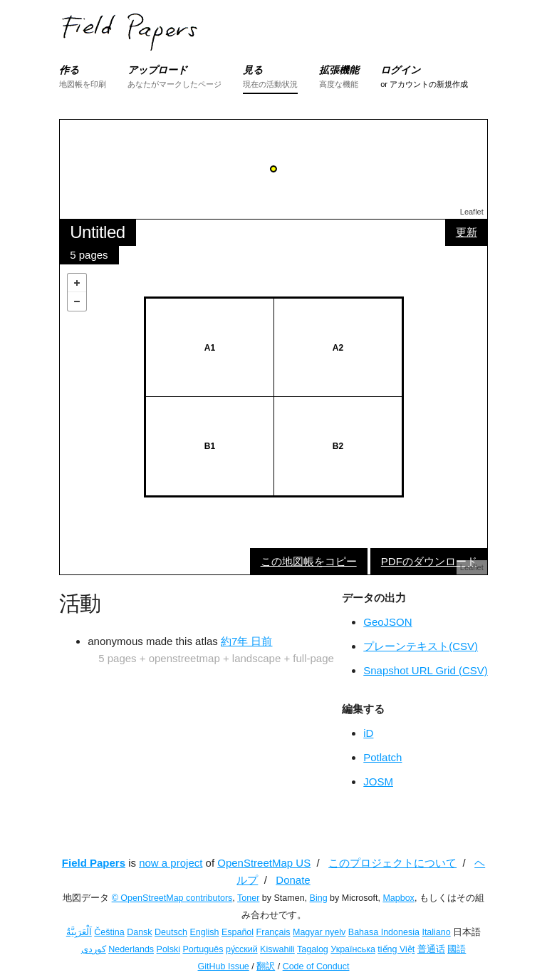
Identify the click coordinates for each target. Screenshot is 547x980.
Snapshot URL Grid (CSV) (426, 670)
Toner (248, 898)
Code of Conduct (316, 966)
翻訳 (266, 966)
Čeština (109, 932)
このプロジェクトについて (392, 863)
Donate (293, 880)
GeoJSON (387, 622)
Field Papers (94, 863)
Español (238, 932)
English (204, 932)
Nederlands (131, 949)
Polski (168, 949)
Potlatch (382, 757)
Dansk (139, 932)
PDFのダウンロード (429, 561)
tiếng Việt (396, 949)
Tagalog (313, 949)
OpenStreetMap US (264, 863)
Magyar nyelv (319, 932)
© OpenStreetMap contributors (172, 898)
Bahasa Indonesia (384, 932)
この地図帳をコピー (309, 561)
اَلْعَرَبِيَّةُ (79, 932)
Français (273, 932)
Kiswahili (277, 949)
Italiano (436, 932)
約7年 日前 (247, 641)
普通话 (431, 949)
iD (368, 733)
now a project (171, 863)
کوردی (94, 949)
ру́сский (242, 949)
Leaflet (472, 212)
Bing (319, 898)
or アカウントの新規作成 (424, 84)
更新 (467, 232)
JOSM (378, 782)
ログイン (400, 70)
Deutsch (171, 932)
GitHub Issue (224, 966)
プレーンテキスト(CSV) (421, 646)
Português (203, 949)
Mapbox (398, 898)
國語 (457, 949)
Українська (353, 949)
